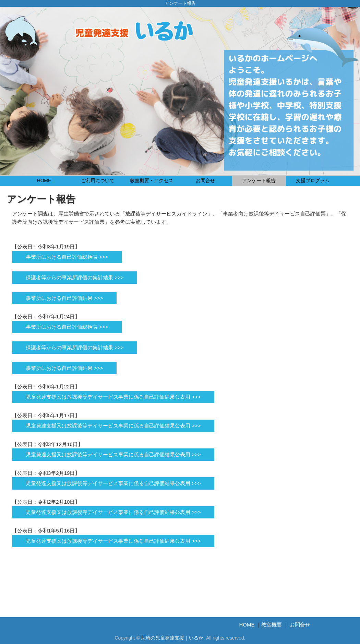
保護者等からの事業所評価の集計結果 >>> (75, 277)
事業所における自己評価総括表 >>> (67, 257)
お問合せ (205, 181)
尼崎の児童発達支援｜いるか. (173, 638)
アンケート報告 (259, 181)
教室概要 (272, 625)
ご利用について (98, 181)
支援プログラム (313, 181)
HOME (44, 181)
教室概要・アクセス (152, 181)
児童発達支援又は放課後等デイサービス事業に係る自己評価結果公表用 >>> (113, 397)
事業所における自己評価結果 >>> (64, 298)
